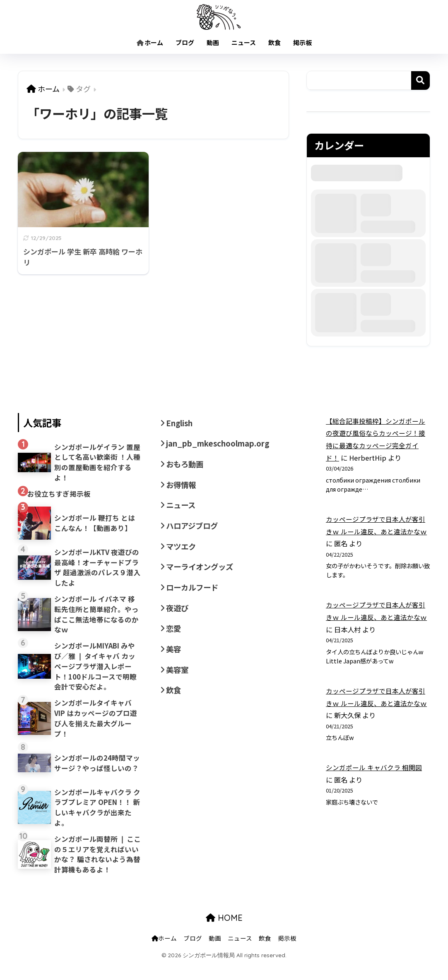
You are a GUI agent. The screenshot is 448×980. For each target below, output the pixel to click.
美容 (174, 657)
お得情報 (182, 487)
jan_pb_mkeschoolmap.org (222, 444)
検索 (420, 80)
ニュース (244, 42)
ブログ (185, 42)
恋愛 (174, 636)
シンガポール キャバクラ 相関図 (374, 767)
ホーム (150, 42)
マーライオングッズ (201, 572)
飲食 (275, 42)
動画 (213, 42)
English (181, 423)
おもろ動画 (186, 466)
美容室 (178, 679)
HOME (224, 934)
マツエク (182, 551)
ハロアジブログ (193, 530)
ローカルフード (194, 593)
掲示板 (302, 42)
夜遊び (178, 615)
